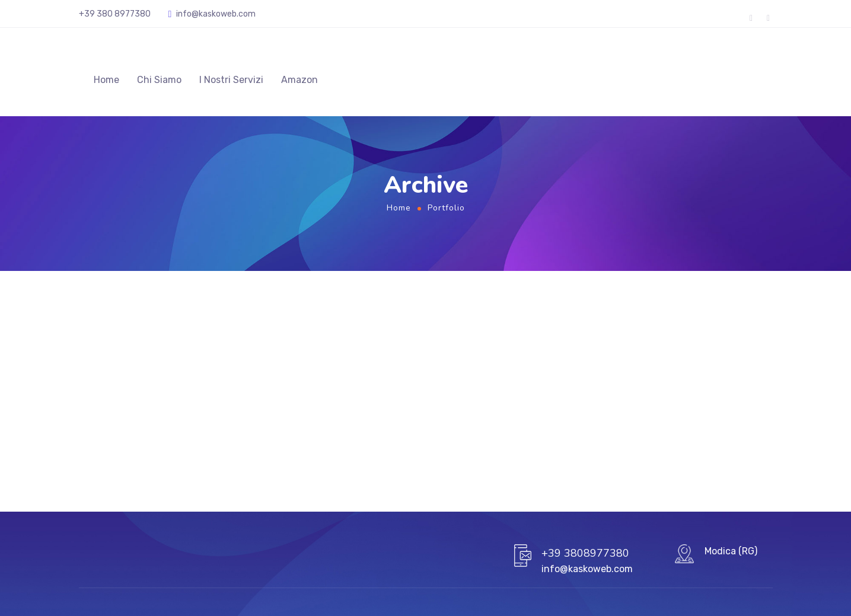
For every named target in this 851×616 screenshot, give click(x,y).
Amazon (299, 80)
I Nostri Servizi (231, 80)
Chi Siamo (159, 80)
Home (106, 80)
